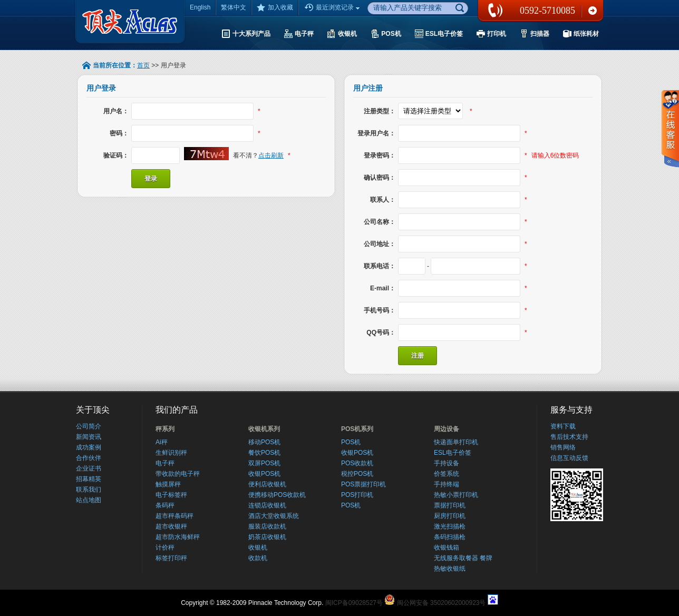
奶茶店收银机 (267, 537)
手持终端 (447, 484)
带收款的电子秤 (178, 474)
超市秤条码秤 (174, 516)
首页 (143, 65)
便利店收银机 (267, 484)
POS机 (351, 442)
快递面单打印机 (456, 442)
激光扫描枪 (450, 526)
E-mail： (383, 288)
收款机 (258, 558)
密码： (119, 133)
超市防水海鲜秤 (178, 537)
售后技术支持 (569, 437)
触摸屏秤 (168, 484)
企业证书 (89, 468)
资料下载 (563, 426)
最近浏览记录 (333, 8)
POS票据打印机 (363, 484)
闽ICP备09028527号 (354, 603)
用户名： (116, 111)
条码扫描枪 (450, 537)
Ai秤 (162, 442)
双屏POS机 (264, 463)
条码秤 (165, 505)
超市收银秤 (171, 526)
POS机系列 (357, 429)
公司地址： (380, 244)
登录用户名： (376, 133)
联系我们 (593, 11)
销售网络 (563, 447)
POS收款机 (357, 463)
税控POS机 (357, 474)
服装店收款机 (267, 526)
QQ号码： (381, 333)
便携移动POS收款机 (277, 495)
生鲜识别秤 (171, 453)
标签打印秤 (171, 558)
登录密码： (380, 155)
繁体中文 (234, 7)
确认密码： (380, 178)
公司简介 (89, 426)
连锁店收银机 (267, 505)
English (200, 7)
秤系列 (165, 429)
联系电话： (380, 266)
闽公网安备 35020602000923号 (442, 603)
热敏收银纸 (450, 569)
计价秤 (165, 547)
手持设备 (447, 463)
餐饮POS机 (264, 453)
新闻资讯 (89, 437)
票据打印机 (450, 505)
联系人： (383, 200)
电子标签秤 (171, 495)
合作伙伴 (89, 458)
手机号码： (380, 310)
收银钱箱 (447, 547)
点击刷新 (271, 155)
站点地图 (89, 500)
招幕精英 (89, 479)
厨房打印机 (450, 516)
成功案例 (89, 447)
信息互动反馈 (569, 458)
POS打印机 (357, 495)
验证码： (116, 155)
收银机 (258, 547)
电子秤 (165, 463)
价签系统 (447, 474)
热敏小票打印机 (456, 495)
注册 (418, 356)
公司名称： (380, 222)
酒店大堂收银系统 (274, 516)
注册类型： (380, 111)
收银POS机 (264, 474)
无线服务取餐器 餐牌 (463, 558)
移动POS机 (264, 442)
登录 (151, 179)
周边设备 (447, 429)
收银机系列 (264, 429)
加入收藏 (275, 7)
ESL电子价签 (453, 453)
